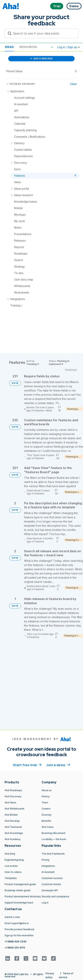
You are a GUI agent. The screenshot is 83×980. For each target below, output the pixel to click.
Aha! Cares (48, 827)
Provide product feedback (19, 929)
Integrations (48, 866)
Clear (73, 84)
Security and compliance (55, 896)
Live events (11, 866)
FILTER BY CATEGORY (21, 84)
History (46, 796)
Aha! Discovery (13, 796)
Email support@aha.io (17, 923)
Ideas (9, 47)
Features (39, 410)
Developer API (50, 890)
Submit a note (12, 917)
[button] (52, 47)
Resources (28, 47)
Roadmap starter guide (17, 890)
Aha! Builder (11, 815)
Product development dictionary (23, 896)
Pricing (45, 860)
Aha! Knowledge (14, 833)
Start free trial (27, 765)
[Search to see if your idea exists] (43, 33)
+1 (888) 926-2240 (15, 942)
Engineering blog (14, 860)
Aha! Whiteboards (15, 809)
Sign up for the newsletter (19, 935)
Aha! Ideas (10, 803)
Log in (45, 903)
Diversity (47, 815)
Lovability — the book (54, 839)
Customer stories (51, 884)
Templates (11, 878)
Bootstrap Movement (54, 833)
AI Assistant (48, 872)
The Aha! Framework (53, 854)
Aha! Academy (13, 839)
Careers (46, 809)
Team (45, 803)
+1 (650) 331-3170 (15, 948)
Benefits (46, 821)
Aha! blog (10, 854)
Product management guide (20, 884)
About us (47, 790)
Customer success (52, 878)
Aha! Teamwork (13, 827)
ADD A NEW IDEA (41, 59)
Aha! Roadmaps (13, 790)
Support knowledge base (19, 903)
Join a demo (58, 765)
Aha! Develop (12, 821)
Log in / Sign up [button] (69, 47)
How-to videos (13, 872)
